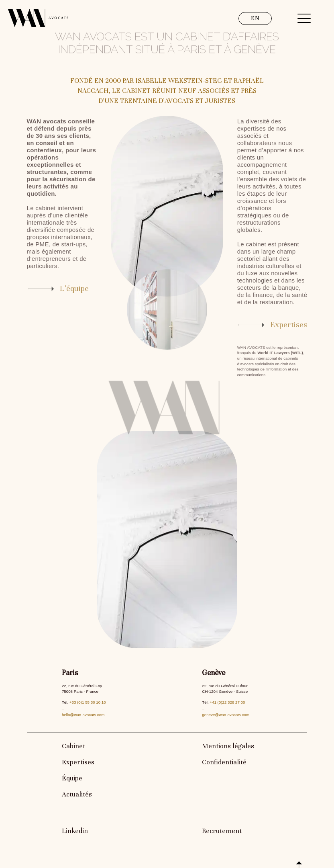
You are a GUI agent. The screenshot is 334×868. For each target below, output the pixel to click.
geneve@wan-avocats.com (226, 715)
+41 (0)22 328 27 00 (227, 702)
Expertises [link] (78, 762)
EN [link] (255, 18)
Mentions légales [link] (228, 746)
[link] (62, 289)
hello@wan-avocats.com (83, 715)
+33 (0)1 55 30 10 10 (88, 702)
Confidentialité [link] (224, 762)
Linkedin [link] (75, 831)
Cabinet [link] (73, 746)
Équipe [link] (72, 778)
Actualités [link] (77, 794)
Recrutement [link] (222, 831)
